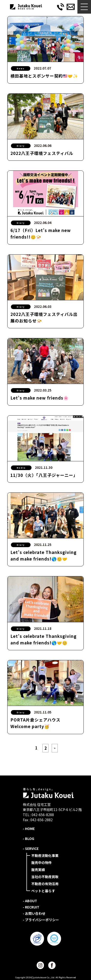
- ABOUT (30, 901)
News (21, 68)
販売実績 (38, 870)
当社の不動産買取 (45, 877)
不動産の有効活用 (45, 884)
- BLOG (29, 838)
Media (21, 468)
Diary (21, 146)
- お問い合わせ (34, 913)
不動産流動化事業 (45, 855)
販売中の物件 (41, 863)
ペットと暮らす (43, 891)
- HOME (29, 829)
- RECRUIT (31, 907)
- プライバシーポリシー (41, 920)
